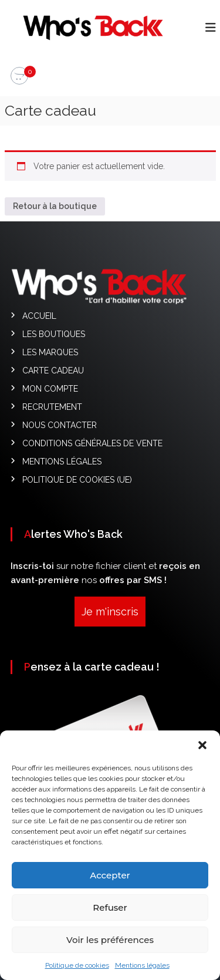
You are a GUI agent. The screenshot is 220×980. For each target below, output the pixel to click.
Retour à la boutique (55, 206)
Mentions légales (142, 972)
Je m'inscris (110, 612)
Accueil (39, 316)
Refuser (110, 914)
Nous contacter (60, 425)
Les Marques (50, 352)
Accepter (110, 882)
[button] (202, 752)
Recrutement (52, 407)
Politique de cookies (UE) (77, 480)
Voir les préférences (110, 946)
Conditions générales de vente (92, 443)
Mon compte (50, 389)
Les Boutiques (54, 334)
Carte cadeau (53, 371)
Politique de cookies (77, 972)
